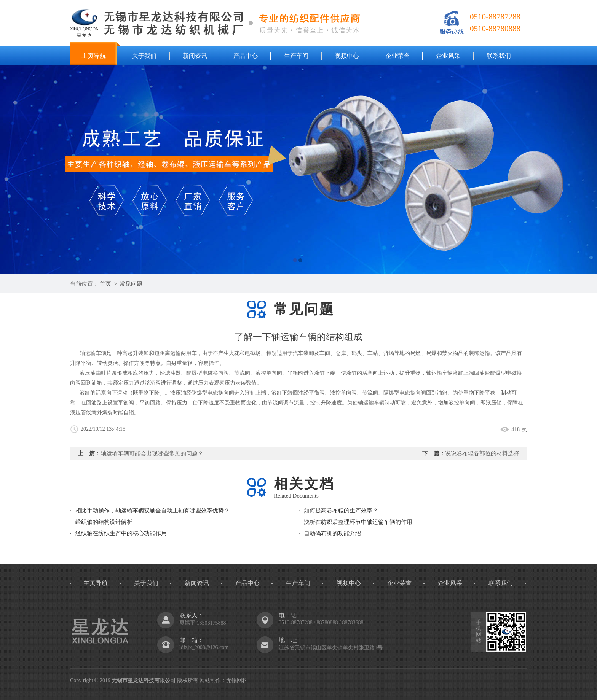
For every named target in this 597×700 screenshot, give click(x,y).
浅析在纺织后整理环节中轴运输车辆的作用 (358, 522)
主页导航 (94, 56)
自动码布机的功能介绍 (332, 533)
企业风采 (448, 56)
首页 (105, 284)
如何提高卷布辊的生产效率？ (341, 511)
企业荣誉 (397, 56)
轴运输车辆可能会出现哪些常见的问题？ (152, 453)
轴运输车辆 (439, 373)
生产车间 (296, 56)
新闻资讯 (195, 56)
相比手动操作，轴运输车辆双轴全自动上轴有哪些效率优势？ (152, 511)
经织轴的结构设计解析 (104, 522)
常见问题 (131, 284)
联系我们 (499, 56)
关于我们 (144, 56)
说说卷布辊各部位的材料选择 (482, 453)
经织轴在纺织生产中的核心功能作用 (121, 533)
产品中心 (246, 56)
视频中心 (347, 56)
